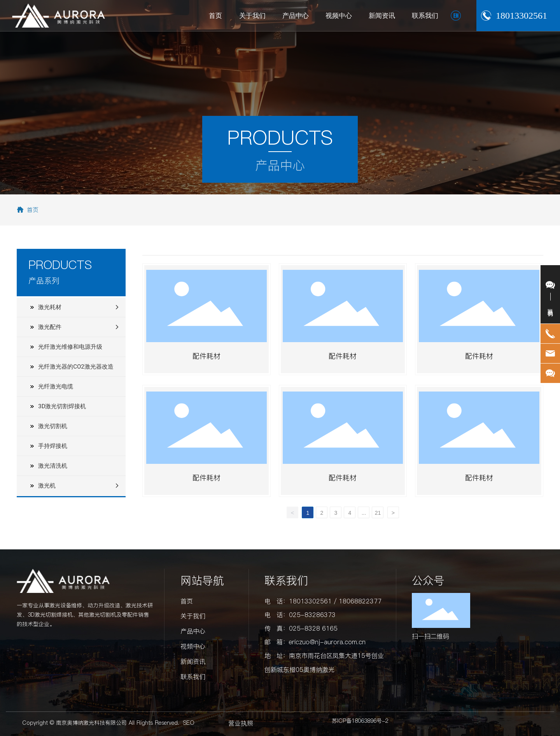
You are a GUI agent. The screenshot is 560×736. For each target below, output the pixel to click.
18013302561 (521, 16)
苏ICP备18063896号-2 (360, 721)
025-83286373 (312, 615)
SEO (189, 723)
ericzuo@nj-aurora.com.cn (327, 642)
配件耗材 (206, 356)
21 (378, 513)
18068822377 (360, 601)
